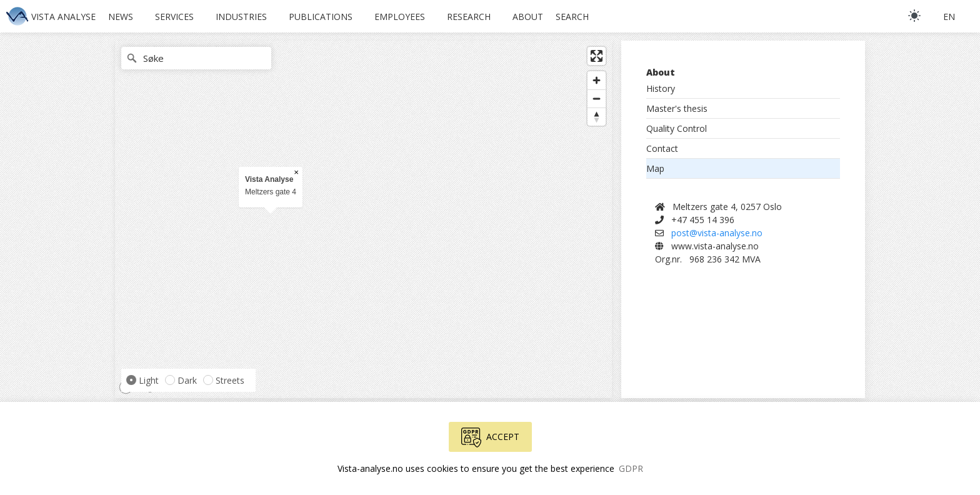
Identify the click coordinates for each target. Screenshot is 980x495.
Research (469, 17)
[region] (363, 219)
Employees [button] (400, 17)
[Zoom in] (597, 80)
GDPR (631, 468)
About (661, 72)
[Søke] (196, 58)
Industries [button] (241, 17)
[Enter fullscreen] (597, 56)
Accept (490, 437)
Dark (187, 380)
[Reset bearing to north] (597, 117)
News (121, 17)
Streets (230, 380)
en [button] (949, 17)
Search (572, 17)
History (661, 88)
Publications (321, 17)
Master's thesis (677, 108)
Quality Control (677, 128)
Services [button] (174, 17)
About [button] (528, 17)
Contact (662, 148)
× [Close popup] (296, 172)
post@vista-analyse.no (717, 233)
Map (655, 168)
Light (149, 380)
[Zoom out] (597, 98)
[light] (914, 16)
